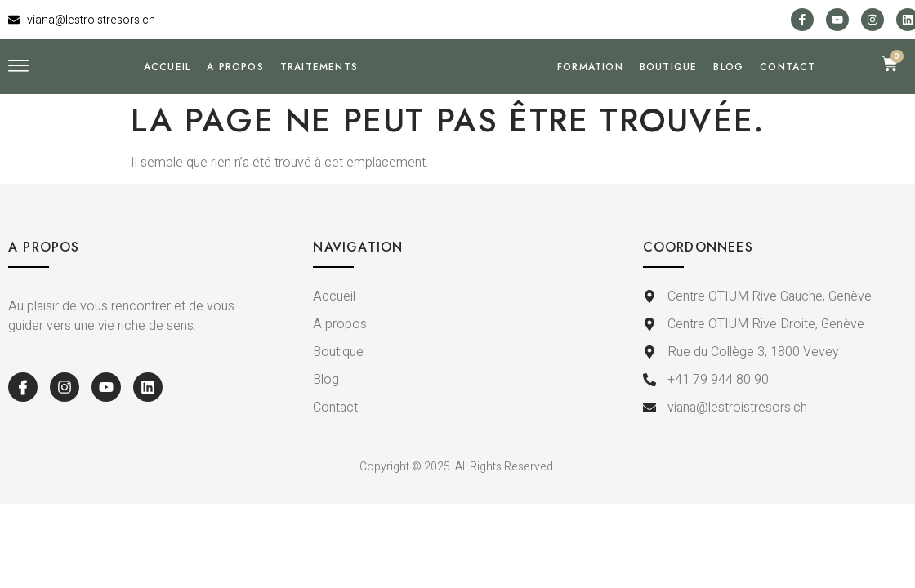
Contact (788, 96)
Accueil (167, 96)
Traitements (319, 96)
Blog (728, 96)
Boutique (669, 96)
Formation (590, 96)
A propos (235, 96)
